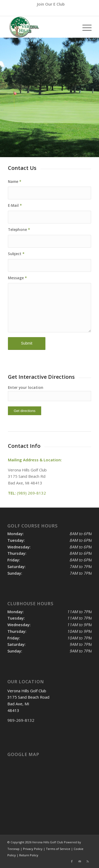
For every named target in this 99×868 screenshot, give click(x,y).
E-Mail (15, 205)
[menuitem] (51, 4)
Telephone (19, 229)
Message (17, 278)
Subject (16, 254)
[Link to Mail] (80, 861)
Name (15, 181)
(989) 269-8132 (59, 12)
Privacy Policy (33, 849)
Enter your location (26, 387)
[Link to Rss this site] (88, 861)
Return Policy (29, 855)
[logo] (41, 27)
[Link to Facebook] (72, 861)
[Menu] (84, 27)
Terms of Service (58, 849)
